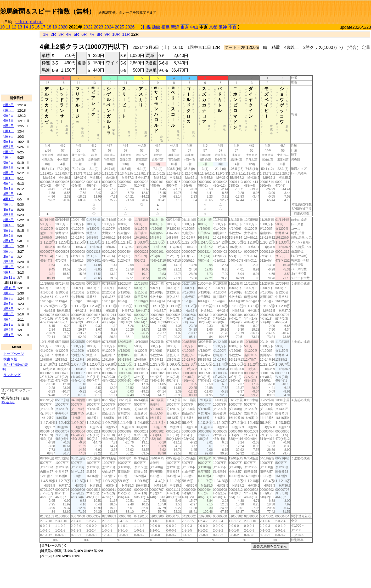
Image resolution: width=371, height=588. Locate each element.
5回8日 (9, 142)
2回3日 (9, 262)
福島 (166, 27)
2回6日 (9, 246)
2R (53, 34)
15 (31, 27)
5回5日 (9, 157)
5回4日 (9, 162)
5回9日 (9, 136)
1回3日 (9, 324)
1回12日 (10, 277)
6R (84, 34)
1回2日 (9, 330)
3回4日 (9, 225)
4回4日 (9, 183)
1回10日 (10, 288)
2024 (109, 27)
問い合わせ (8, 402)
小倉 (232, 27)
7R (92, 34)
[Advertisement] (310, 9)
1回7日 (9, 304)
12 (14, 27)
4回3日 (9, 189)
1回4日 (9, 319)
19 (55, 27)
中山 (194, 27)
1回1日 (9, 335)
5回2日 (9, 173)
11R (126, 34)
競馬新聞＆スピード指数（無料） (47, 11)
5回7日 (9, 147)
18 (49, 27)
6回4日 (9, 115)
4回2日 (9, 194)
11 (8, 27)
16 (37, 27)
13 (20, 27)
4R (69, 34)
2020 (63, 27)
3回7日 (9, 209)
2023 (99, 27)
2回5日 (9, 251)
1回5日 (9, 314)
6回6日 (9, 105)
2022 (88, 27)
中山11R (22, 22)
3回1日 (9, 241)
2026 (130, 27)
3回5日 (9, 220)
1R (46, 34)
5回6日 (9, 152)
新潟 (175, 27)
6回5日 (9, 110)
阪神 (223, 27)
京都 (213, 27)
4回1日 (9, 199)
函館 (156, 27)
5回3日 (9, 168)
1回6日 (9, 309)
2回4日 (9, 256)
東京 (185, 27)
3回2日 (9, 236)
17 (43, 27)
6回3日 (9, 121)
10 (2, 27)
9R (107, 34)
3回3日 (9, 230)
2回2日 (9, 267)
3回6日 (9, 215)
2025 (120, 27)
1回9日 (9, 293)
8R (99, 34)
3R (61, 34)
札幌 (147, 27)
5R (76, 34)
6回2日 (9, 126)
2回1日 (9, 272)
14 (26, 27)
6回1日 (9, 131)
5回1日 (9, 178)
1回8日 (9, 298)
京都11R (36, 22)
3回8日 (9, 204)
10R (116, 34)
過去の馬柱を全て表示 (270, 546)
